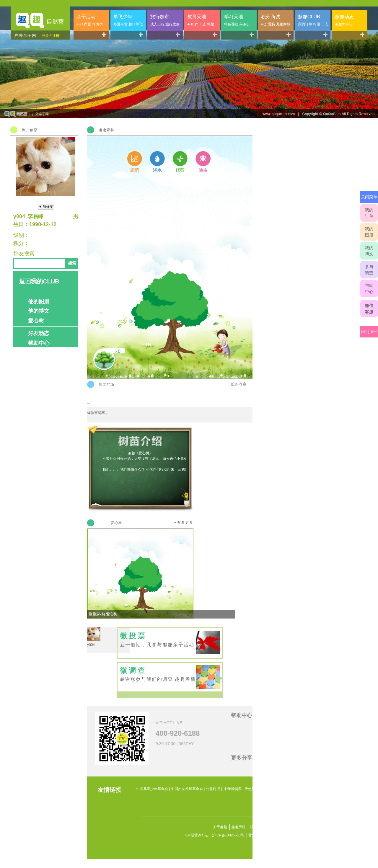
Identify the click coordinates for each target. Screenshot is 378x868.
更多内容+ (240, 384)
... (89, 403)
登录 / (46, 36)
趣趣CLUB (313, 20)
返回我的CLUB (39, 281)
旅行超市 (165, 20)
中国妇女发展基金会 (187, 789)
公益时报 (213, 789)
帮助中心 (369, 289)
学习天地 (237, 20)
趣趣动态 (344, 20)
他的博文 (39, 311)
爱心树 (36, 321)
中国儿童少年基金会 (152, 789)
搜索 (72, 263)
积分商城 (276, 20)
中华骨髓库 (233, 789)
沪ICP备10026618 (226, 835)
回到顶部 (369, 332)
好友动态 (39, 333)
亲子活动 (90, 20)
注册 (56, 36)
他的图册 (39, 301)
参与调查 (369, 270)
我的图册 (369, 232)
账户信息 (30, 130)
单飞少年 (128, 20)
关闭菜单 (369, 197)
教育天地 (201, 20)
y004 (91, 645)
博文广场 (107, 384)
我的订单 (369, 213)
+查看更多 (184, 523)
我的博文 (369, 251)
